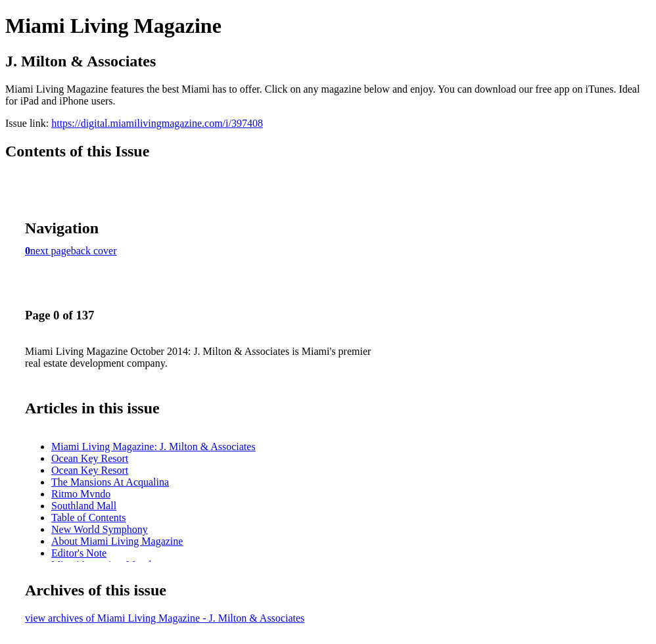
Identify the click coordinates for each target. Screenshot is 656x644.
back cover (94, 251)
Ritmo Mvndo (81, 494)
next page (51, 251)
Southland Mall (84, 506)
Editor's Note (79, 553)
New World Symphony (100, 529)
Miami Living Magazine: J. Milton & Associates (153, 447)
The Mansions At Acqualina (110, 482)
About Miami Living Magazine (117, 541)
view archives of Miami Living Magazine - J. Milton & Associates (165, 618)
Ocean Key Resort (90, 458)
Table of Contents (89, 517)
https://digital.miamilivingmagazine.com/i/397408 (157, 123)
